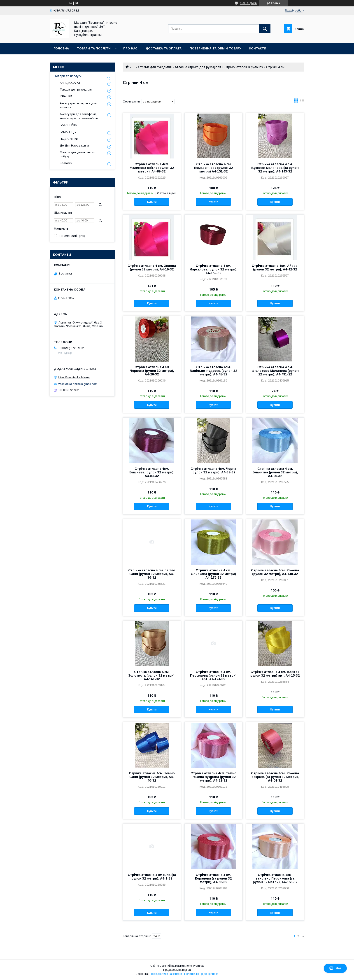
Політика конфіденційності (201, 974)
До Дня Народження (74, 145)
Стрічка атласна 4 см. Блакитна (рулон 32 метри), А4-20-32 (275, 472)
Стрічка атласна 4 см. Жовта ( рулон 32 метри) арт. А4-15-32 (275, 674)
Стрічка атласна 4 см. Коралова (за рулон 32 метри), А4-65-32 (213, 878)
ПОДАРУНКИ (69, 139)
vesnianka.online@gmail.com (78, 384)
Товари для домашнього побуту (78, 154)
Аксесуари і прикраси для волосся (78, 105)
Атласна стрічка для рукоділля (198, 67)
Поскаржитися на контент (166, 974)
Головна (61, 48)
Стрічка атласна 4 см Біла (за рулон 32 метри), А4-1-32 (152, 877)
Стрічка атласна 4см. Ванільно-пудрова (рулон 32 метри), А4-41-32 (213, 371)
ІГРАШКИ (66, 96)
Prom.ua (198, 966)
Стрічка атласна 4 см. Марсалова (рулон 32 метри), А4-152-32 (213, 269)
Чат (335, 968)
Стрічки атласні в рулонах (244, 67)
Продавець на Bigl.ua (177, 970)
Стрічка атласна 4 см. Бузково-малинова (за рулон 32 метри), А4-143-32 (275, 168)
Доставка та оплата (164, 48)
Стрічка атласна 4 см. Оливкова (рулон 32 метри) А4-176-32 (213, 574)
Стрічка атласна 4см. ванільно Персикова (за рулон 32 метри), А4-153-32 (275, 878)
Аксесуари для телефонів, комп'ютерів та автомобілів (79, 116)
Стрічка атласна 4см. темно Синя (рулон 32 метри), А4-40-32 (152, 777)
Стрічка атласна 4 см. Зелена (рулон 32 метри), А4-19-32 (152, 268)
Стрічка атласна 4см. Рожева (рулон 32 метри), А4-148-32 (275, 572)
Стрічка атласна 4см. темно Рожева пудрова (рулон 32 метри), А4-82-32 (213, 777)
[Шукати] (265, 29)
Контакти (258, 48)
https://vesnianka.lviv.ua (74, 377)
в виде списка (302, 102)
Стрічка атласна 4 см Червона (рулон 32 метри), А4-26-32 (152, 371)
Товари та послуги (94, 48)
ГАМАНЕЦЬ (68, 132)
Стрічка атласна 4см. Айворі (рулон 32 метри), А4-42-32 (275, 268)
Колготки (66, 163)
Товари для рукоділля (76, 90)
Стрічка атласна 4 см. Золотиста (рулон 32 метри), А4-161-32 (152, 675)
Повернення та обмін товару (215, 48)
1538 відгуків (248, 3)
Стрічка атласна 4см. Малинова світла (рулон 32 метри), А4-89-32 (152, 168)
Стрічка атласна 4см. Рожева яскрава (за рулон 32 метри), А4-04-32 (275, 777)
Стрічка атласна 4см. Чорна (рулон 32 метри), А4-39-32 (213, 470)
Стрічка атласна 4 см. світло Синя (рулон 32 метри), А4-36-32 (152, 574)
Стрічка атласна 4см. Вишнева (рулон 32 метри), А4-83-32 (152, 472)
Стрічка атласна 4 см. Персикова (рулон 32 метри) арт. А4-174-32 (213, 675)
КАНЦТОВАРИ (70, 83)
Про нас (130, 48)
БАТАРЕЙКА (68, 125)
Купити (152, 202)
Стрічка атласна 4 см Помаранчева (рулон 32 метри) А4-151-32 (213, 168)
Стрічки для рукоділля (155, 67)
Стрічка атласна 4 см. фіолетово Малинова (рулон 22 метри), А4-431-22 (275, 371)
